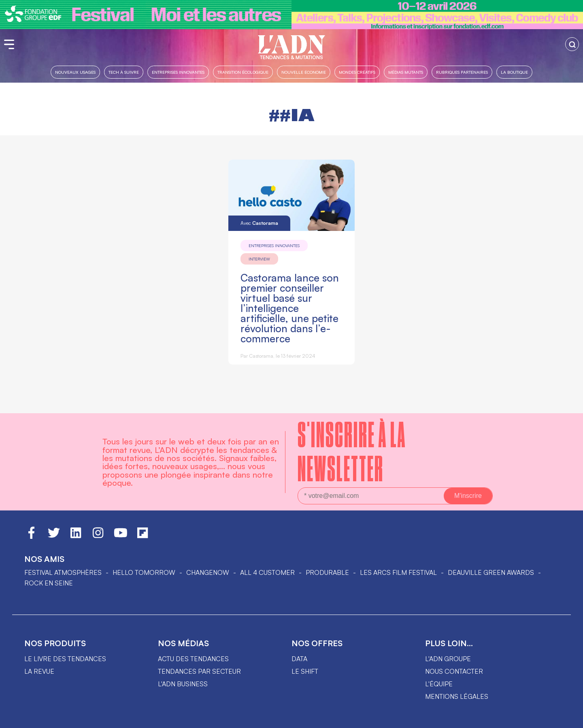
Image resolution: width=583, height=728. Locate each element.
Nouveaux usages (75, 72)
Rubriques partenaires (462, 72)
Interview (259, 259)
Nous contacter (454, 671)
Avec (259, 223)
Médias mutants (406, 72)
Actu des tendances (193, 659)
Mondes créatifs (357, 72)
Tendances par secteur (199, 671)
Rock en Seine (49, 583)
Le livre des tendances (65, 659)
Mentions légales (457, 696)
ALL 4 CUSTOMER (267, 572)
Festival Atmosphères (63, 572)
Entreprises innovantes (178, 72)
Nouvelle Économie (304, 72)
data (299, 659)
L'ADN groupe (448, 659)
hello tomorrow (144, 572)
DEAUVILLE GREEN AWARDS (491, 572)
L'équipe (439, 684)
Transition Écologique (243, 72)
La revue (39, 671)
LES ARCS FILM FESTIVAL (398, 572)
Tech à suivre (124, 72)
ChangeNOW (208, 572)
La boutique (514, 72)
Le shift (305, 671)
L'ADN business (183, 684)
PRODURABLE (327, 572)
